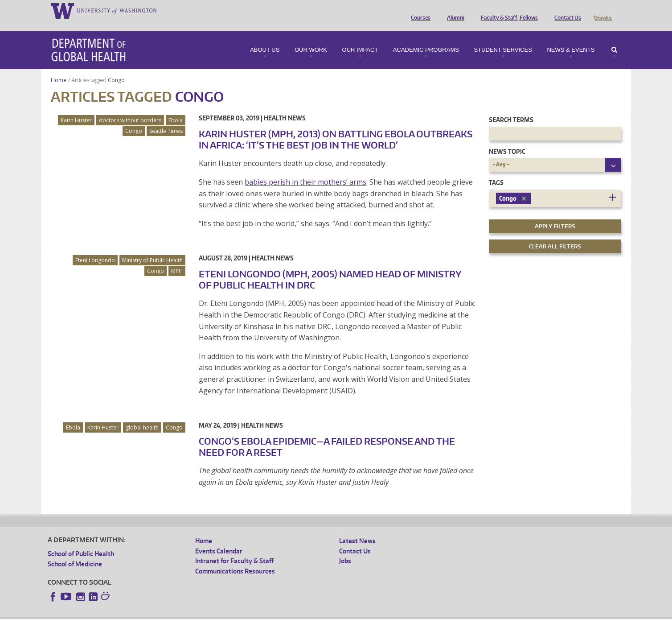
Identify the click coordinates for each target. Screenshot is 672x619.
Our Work (311, 37)
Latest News (357, 528)
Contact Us (565, 10)
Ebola (176, 108)
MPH (177, 258)
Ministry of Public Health (152, 248)
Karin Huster (76, 108)
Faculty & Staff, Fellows (507, 10)
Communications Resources (235, 559)
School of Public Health (81, 541)
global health (142, 415)
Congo (117, 68)
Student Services (503, 37)
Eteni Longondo (95, 248)
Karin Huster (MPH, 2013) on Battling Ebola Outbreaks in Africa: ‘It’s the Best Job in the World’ (336, 127)
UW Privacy (166, 612)
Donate (602, 10)
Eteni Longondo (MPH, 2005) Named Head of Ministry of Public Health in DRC (330, 267)
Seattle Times (166, 118)
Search (614, 37)
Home (59, 68)
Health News (285, 105)
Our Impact (360, 37)
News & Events (571, 37)
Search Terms (511, 107)
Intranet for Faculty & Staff (234, 548)
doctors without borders (130, 108)
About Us (265, 37)
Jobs (345, 548)
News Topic (507, 139)
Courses (418, 10)
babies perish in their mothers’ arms (305, 169)
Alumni (453, 10)
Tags (496, 170)
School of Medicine (75, 551)
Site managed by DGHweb (255, 612)
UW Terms (202, 612)
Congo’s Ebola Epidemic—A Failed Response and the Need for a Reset (327, 434)
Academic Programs (426, 37)
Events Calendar (219, 539)
